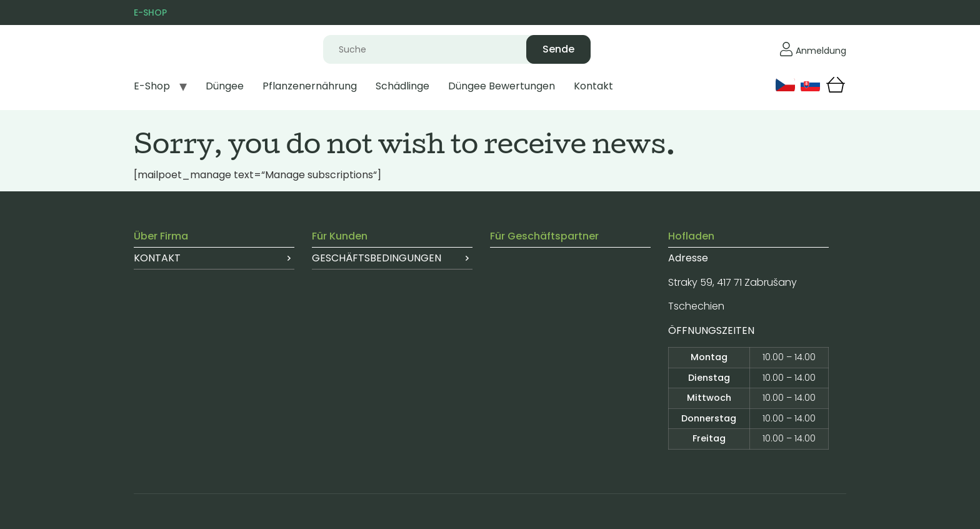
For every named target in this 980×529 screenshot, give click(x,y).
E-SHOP (150, 13)
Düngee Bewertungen (502, 86)
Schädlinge (402, 86)
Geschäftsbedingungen (377, 258)
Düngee (225, 86)
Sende (558, 49)
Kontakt (593, 86)
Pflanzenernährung (310, 86)
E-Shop (152, 86)
